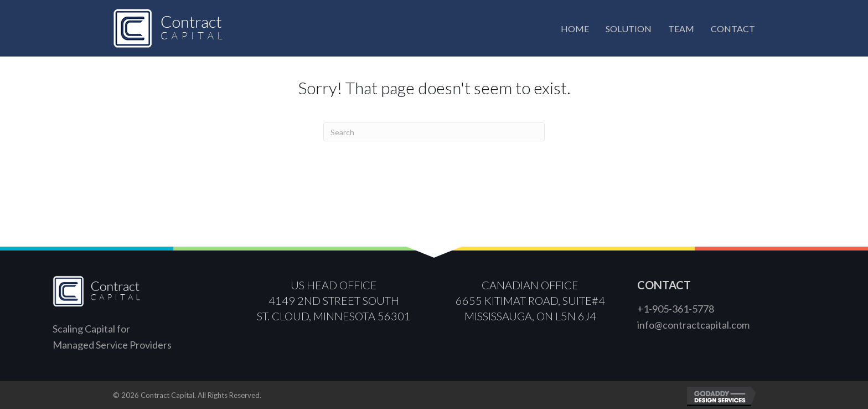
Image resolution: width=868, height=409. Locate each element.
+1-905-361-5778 (676, 309)
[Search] (434, 132)
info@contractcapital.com (693, 325)
